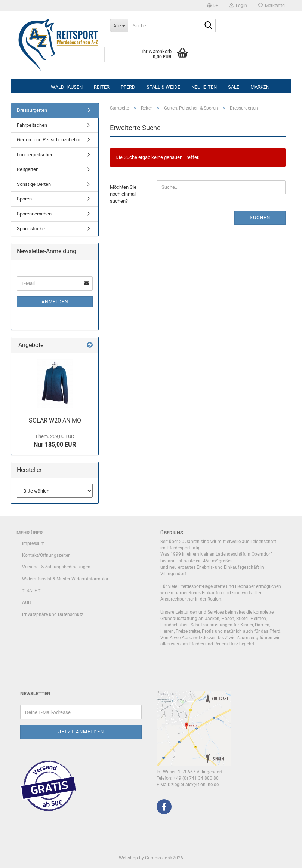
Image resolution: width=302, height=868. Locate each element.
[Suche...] (119, 25)
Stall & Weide (163, 87)
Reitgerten (28, 169)
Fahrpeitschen (32, 125)
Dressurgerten (32, 110)
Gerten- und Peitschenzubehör (49, 140)
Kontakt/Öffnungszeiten (46, 555)
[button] (213, 6)
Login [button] (238, 6)
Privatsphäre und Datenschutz (53, 614)
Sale (234, 87)
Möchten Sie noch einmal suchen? (123, 194)
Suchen (260, 217)
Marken (260, 87)
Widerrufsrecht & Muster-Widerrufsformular (65, 579)
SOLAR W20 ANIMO (55, 421)
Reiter (102, 87)
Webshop (128, 858)
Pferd (128, 87)
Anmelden (55, 302)
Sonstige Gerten (34, 184)
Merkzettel (272, 6)
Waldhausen (67, 87)
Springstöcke (31, 229)
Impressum (33, 543)
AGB (26, 602)
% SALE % (32, 591)
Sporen (24, 199)
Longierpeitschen (35, 155)
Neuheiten (204, 87)
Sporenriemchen (34, 214)
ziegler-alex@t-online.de (195, 785)
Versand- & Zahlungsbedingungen (56, 567)
